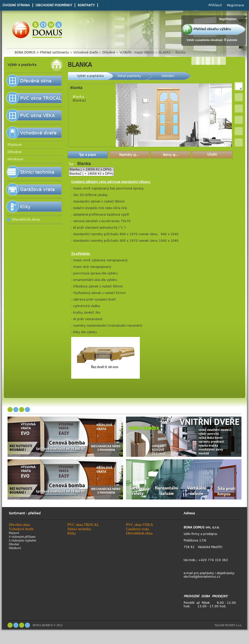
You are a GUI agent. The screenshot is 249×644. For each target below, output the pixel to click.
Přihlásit (215, 5)
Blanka (180, 53)
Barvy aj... (171, 155)
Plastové (15, 145)
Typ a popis (87, 155)
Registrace (235, 5)
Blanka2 (79, 100)
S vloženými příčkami (22, 537)
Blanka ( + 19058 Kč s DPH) (91, 169)
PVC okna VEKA (37, 115)
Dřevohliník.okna (26, 219)
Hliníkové (15, 159)
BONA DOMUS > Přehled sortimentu (42, 53)
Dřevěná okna (36, 81)
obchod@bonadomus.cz (202, 577)
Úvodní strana (16, 5)
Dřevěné (109, 53)
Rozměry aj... (129, 155)
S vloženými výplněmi (23, 540)
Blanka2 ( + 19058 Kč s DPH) (91, 174)
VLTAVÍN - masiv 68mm (137, 53)
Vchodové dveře (86, 53)
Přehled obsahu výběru (212, 29)
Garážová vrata (37, 189)
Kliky (25, 207)
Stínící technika (37, 172)
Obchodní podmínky (54, 5)
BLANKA (165, 53)
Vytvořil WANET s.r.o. (228, 625)
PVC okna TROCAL (41, 98)
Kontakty (86, 5)
